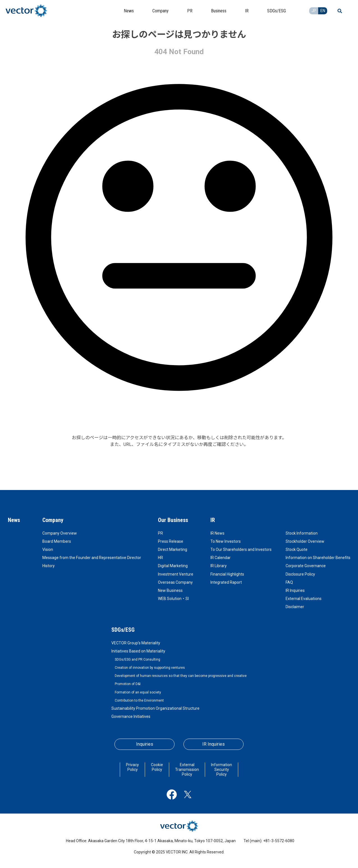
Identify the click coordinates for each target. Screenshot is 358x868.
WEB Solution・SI (173, 599)
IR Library (219, 566)
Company (53, 520)
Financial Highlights (227, 574)
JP (314, 11)
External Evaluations (304, 599)
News (14, 520)
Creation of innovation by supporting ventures (150, 668)
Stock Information (302, 533)
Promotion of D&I (128, 684)
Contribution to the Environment (139, 700)
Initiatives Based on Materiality (138, 651)
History (49, 566)
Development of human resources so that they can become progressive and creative (181, 676)
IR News (217, 533)
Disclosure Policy (300, 574)
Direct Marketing (173, 549)
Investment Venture (176, 574)
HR (160, 558)
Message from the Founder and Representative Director (92, 558)
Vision (48, 549)
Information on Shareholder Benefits (318, 558)
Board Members (57, 541)
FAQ (289, 582)
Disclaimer (295, 607)
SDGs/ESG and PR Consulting (137, 659)
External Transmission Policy (187, 769)
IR (213, 520)
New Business (170, 590)
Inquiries (145, 744)
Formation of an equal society (138, 692)
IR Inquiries (295, 590)
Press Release (171, 541)
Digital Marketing (173, 566)
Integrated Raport (226, 582)
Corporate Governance (306, 566)
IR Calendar (221, 558)
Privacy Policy (132, 767)
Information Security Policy (222, 769)
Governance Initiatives (131, 716)
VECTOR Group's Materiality (136, 643)
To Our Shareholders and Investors (241, 549)
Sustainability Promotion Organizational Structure (155, 708)
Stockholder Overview (305, 541)
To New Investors (226, 541)
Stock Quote (297, 549)
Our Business (173, 520)
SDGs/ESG (123, 630)
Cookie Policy (157, 767)
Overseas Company (175, 582)
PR (160, 533)
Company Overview (60, 533)
